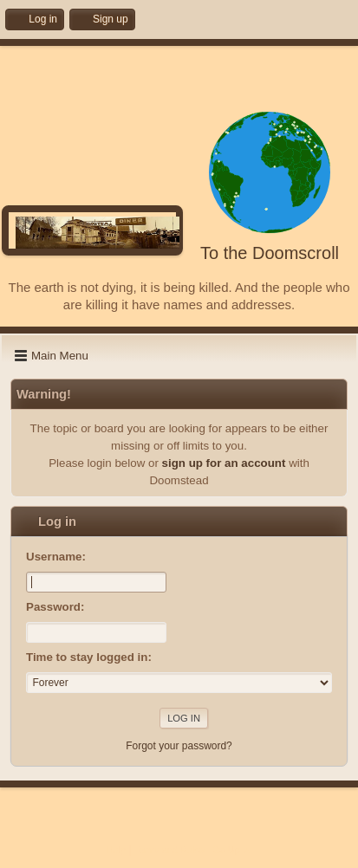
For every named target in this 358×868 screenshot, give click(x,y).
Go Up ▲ (232, 850)
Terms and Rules (169, 850)
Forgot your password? (179, 746)
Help (116, 850)
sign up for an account (224, 463)
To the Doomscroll (270, 253)
